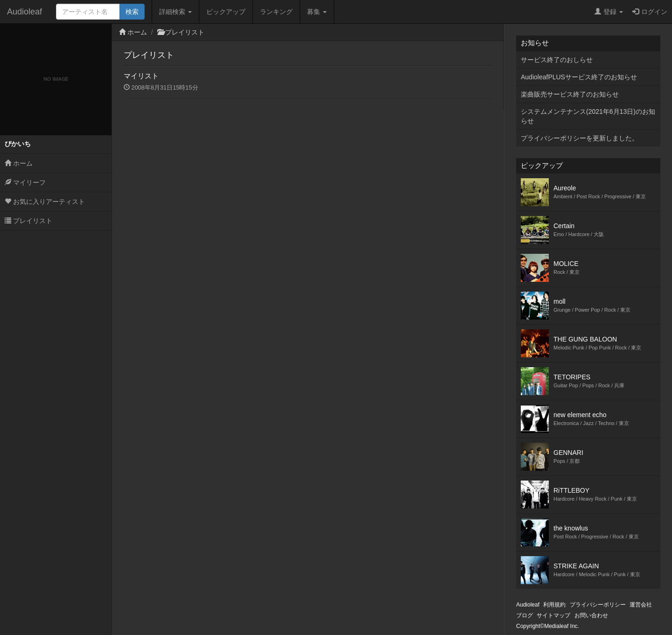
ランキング (276, 12)
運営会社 (641, 605)
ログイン (650, 12)
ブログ (525, 615)
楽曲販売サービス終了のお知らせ (570, 94)
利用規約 (554, 605)
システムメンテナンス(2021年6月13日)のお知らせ (588, 116)
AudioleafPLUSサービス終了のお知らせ (579, 77)
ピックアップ (226, 12)
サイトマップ (553, 615)
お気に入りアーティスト (45, 202)
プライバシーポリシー (598, 605)
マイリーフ (25, 182)
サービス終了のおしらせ (557, 60)
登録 (609, 12)
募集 (317, 12)
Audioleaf (24, 12)
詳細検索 (175, 12)
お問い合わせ (591, 615)
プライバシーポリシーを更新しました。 (580, 138)
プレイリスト (28, 221)
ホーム (19, 163)
